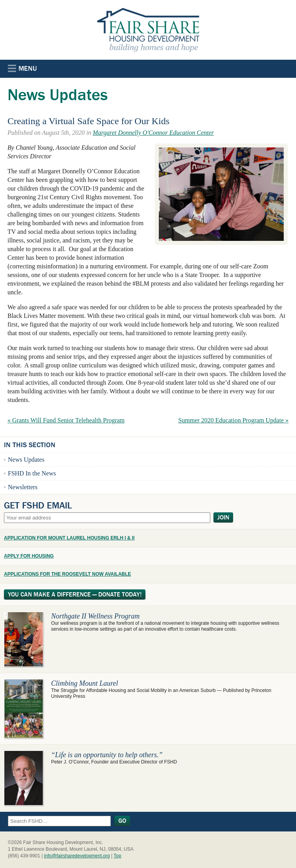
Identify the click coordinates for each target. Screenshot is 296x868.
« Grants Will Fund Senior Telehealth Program (66, 420)
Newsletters (23, 487)
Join (223, 517)
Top (117, 856)
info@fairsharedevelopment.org (77, 856)
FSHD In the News (32, 473)
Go (122, 821)
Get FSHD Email (38, 505)
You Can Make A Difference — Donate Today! (75, 595)
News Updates (26, 460)
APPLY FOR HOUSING (29, 556)
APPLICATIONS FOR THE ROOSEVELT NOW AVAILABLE (67, 574)
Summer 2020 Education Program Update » (233, 420)
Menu (22, 68)
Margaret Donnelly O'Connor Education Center (153, 133)
